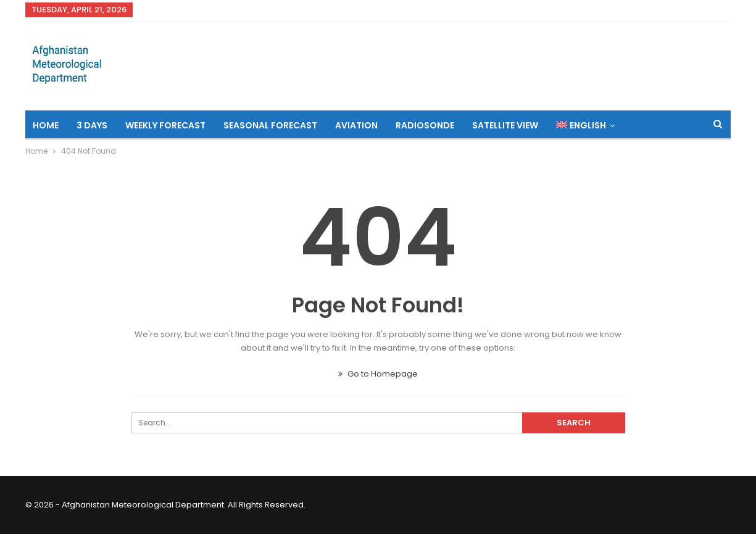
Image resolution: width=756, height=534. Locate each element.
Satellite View (505, 125)
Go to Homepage (378, 374)
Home (46, 125)
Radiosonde (425, 125)
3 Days (92, 125)
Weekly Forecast (165, 125)
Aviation (356, 125)
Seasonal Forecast (270, 125)
